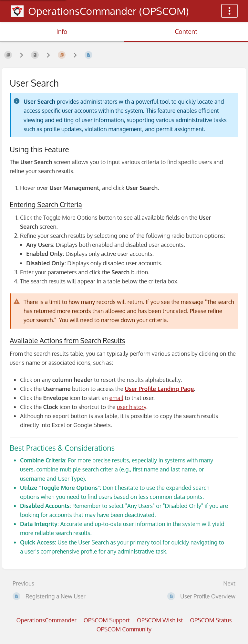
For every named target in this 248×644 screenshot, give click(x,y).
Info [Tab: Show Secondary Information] (62, 32)
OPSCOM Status (211, 620)
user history (132, 407)
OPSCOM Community (124, 629)
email (116, 398)
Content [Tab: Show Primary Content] (186, 32)
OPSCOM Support (107, 620)
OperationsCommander (46, 620)
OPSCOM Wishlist (160, 620)
